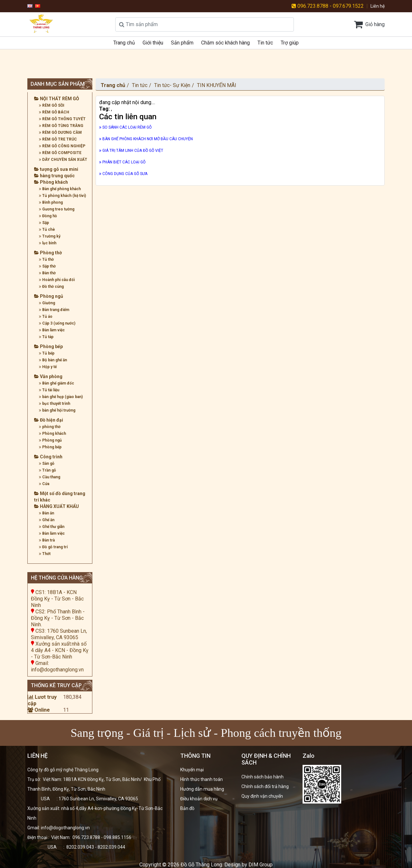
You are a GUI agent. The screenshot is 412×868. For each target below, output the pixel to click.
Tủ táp (46, 337)
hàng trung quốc (54, 176)
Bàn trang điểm (54, 310)
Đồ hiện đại (49, 420)
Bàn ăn (47, 513)
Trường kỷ (50, 236)
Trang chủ (124, 43)
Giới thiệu (153, 43)
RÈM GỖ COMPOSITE (60, 153)
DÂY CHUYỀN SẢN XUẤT (63, 160)
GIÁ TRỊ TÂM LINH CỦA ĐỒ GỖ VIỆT (131, 151)
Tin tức (265, 43)
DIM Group (261, 865)
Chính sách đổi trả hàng (265, 786)
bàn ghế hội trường (57, 410)
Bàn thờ (47, 273)
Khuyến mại (192, 770)
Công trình (48, 457)
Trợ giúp (290, 43)
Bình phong (51, 202)
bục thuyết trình (55, 404)
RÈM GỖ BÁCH (54, 112)
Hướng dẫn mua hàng (202, 789)
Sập (44, 223)
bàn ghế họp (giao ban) (61, 397)
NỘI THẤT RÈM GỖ (57, 99)
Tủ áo (46, 317)
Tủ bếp (47, 353)
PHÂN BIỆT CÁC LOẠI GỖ (122, 162)
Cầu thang (50, 477)
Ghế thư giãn (52, 527)
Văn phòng (48, 376)
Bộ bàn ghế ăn (53, 360)
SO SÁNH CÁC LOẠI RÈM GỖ (125, 127)
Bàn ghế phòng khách (60, 189)
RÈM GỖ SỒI (52, 105)
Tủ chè (47, 229)
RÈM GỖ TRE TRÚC (58, 139)
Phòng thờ (48, 253)
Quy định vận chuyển (262, 796)
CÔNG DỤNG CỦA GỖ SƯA (123, 174)
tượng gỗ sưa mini (56, 169)
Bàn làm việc (52, 330)
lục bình (48, 243)
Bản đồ (187, 808)
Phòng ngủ (49, 296)
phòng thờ (50, 427)
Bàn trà (47, 540)
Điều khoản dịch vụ (199, 799)
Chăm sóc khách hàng (225, 43)
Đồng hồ (48, 216)
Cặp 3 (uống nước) (57, 323)
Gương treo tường (57, 209)
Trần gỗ (47, 470)
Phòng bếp (48, 346)
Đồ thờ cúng (51, 287)
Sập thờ (47, 266)
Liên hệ (378, 6)
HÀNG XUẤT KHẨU (56, 506)
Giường (47, 303)
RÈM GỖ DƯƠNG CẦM (60, 132)
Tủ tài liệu (49, 390)
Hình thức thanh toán (201, 779)
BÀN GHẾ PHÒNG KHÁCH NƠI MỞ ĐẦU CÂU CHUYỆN (146, 139)
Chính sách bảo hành (262, 777)
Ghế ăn (47, 520)
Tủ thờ (46, 259)
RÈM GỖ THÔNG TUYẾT (62, 119)
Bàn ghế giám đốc (56, 383)
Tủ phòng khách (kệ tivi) (62, 196)
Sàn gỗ (47, 463)
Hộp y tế (48, 367)
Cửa (44, 484)
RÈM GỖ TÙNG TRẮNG (61, 126)
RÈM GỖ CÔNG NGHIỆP (62, 146)
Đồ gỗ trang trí (53, 547)
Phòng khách (51, 182)
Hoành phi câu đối (57, 280)
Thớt (45, 554)
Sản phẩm (182, 43)
